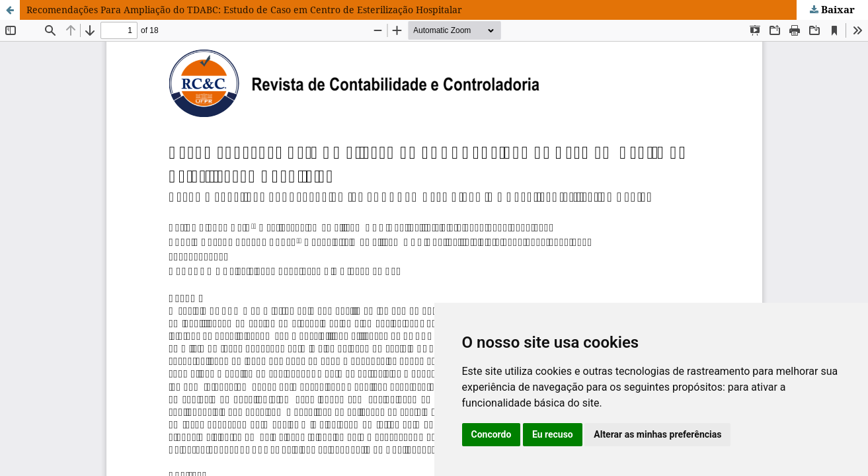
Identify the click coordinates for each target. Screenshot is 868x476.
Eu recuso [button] (553, 434)
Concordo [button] (492, 434)
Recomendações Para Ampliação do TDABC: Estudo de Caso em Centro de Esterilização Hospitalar (244, 10)
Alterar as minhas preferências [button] (657, 434)
